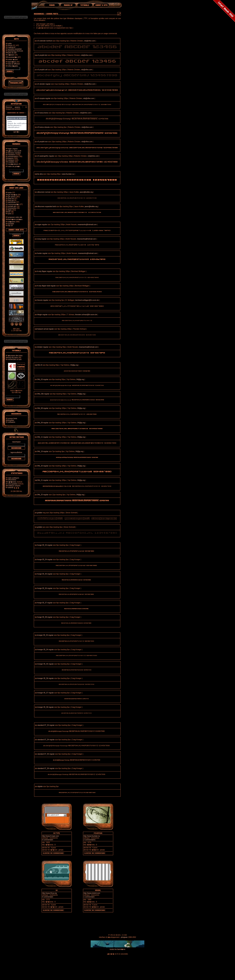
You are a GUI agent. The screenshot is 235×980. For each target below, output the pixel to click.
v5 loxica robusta (43, 127)
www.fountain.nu (68, 174)
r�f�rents (12, 482)
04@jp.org (74, 365)
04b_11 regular (43, 437)
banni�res (12, 62)
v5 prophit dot (42, 55)
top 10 (10, 226)
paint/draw (12, 202)
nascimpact (16, 442)
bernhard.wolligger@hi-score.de (87, 300)
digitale (40, 786)
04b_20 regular (43, 466)
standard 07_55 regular (46, 754)
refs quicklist (13, 484)
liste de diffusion (14, 64)
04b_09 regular (43, 423)
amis (10, 193)
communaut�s (14, 204)
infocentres (12, 480)
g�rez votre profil (15, 151)
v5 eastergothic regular (46, 156)
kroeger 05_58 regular (46, 707)
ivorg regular (42, 239)
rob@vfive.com (90, 41)
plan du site (12, 53)
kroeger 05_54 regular (46, 650)
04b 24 (40, 365)
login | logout (13, 149)
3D (9, 212)
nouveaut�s (13, 57)
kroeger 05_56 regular (46, 678)
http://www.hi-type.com (51, 836)
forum (10, 45)
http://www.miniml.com (92, 893)
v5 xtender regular (44, 84)
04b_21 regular (43, 480)
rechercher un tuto (15, 359)
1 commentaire (89, 897)
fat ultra (40, 174)
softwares (12, 422)
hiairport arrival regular (45, 329)
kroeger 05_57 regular (46, 693)
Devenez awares (13, 107)
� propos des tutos (15, 356)
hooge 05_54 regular (45, 560)
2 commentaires (90, 840)
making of (12, 47)
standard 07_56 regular (46, 768)
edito (10, 44)
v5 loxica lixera (43, 113)
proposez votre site (15, 217)
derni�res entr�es (15, 219)
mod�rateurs (13, 164)
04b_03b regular (43, 394)
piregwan (124, 937)
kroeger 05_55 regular (46, 664)
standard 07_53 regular (46, 725)
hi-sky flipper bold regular (46, 286)
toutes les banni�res (117, 949)
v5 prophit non (42, 142)
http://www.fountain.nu (92, 836)
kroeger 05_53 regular (45, 635)
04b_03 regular (43, 379)
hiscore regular (43, 300)
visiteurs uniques (14, 486)
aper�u (16, 131)
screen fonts (13, 418)
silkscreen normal (44, 192)
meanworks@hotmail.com (87, 225)
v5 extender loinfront (45, 41)
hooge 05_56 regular (45, 588)
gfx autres (12, 197)
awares (11, 158)
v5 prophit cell (42, 70)
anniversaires (13, 156)
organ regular (42, 225)
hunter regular (42, 253)
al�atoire (12, 222)
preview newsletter (15, 49)
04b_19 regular (43, 451)
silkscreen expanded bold (46, 206)
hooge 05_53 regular (45, 545)
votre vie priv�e (14, 166)
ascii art (11, 200)
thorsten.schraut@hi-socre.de (86, 315)
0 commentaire (48, 840)
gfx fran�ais (13, 195)
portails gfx (12, 206)
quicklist (11, 224)
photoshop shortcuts (16, 51)
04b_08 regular (43, 408)
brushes (11, 420)
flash (10, 210)
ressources (12, 208)
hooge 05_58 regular (45, 617)
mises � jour (13, 60)
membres (12, 155)
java (10, 214)
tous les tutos (13, 358)
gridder (40, 513)
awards (11, 488)
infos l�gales (13, 66)
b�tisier (11, 55)
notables (11, 162)
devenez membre (15, 153)
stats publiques (14, 478)
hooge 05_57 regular (45, 603)
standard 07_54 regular (46, 740)
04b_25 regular (43, 495)
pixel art (11, 199)
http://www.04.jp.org (50, 893)
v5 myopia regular (44, 98)
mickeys (11, 160)
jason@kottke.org (86, 192)
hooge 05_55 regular (45, 574)
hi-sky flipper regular (45, 271)
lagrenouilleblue (16, 452)
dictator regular (43, 347)
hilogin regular (42, 315)
